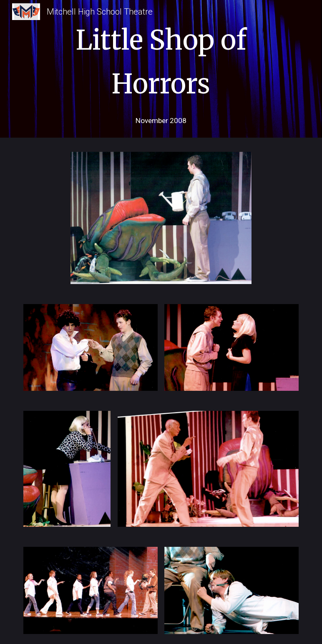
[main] (161, 60)
